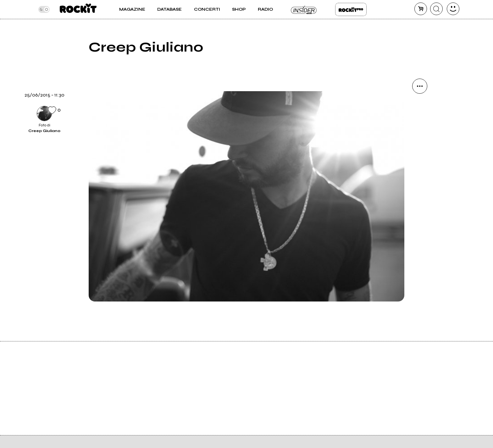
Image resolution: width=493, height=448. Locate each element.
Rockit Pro (351, 9)
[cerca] (436, 9)
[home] (78, 9)
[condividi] (420, 86)
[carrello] (421, 9)
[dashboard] (453, 9)
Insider (304, 9)
